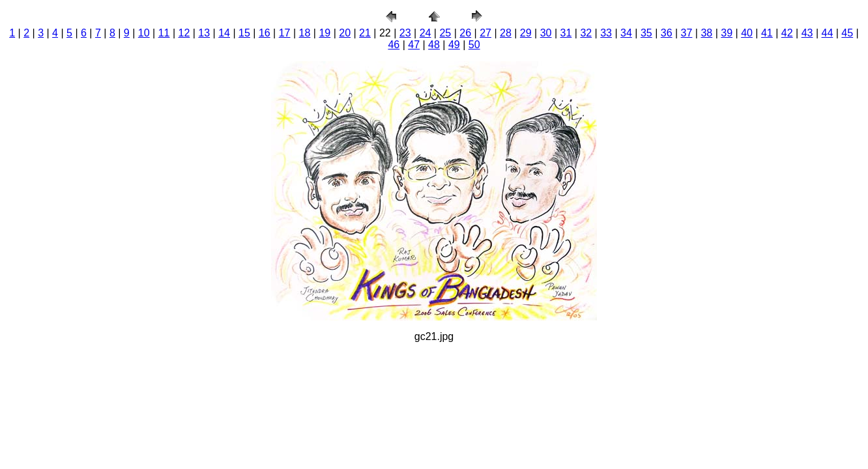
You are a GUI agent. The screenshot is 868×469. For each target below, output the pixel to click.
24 (426, 33)
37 (687, 33)
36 (667, 33)
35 (646, 33)
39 (727, 33)
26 (465, 33)
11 (164, 33)
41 (767, 33)
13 (204, 33)
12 (184, 33)
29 (526, 33)
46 (394, 45)
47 (414, 45)
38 (706, 33)
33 (606, 33)
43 (807, 33)
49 (454, 45)
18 (305, 33)
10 (144, 33)
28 (506, 33)
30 (546, 33)
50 (474, 45)
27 (485, 33)
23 (405, 33)
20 (345, 33)
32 (586, 33)
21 (365, 33)
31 (566, 33)
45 (847, 33)
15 (244, 33)
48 (434, 45)
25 (445, 33)
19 (325, 33)
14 (224, 33)
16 (265, 33)
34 (626, 33)
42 (787, 33)
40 (747, 33)
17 (285, 33)
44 (828, 33)
